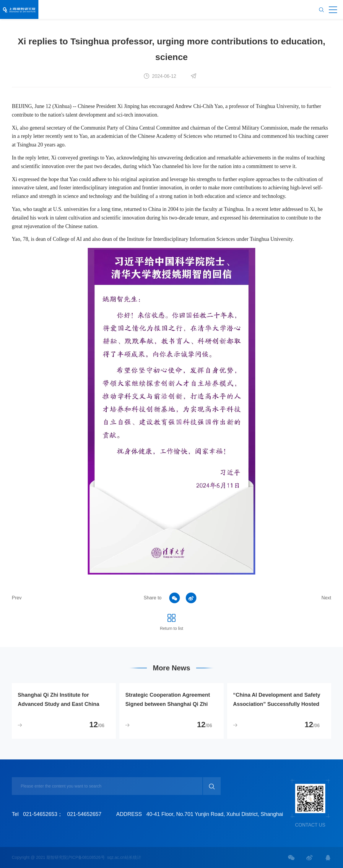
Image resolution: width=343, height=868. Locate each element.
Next (326, 598)
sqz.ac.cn (116, 857)
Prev (17, 598)
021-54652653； (43, 814)
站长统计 (133, 857)
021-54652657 (84, 814)
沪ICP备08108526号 (86, 857)
